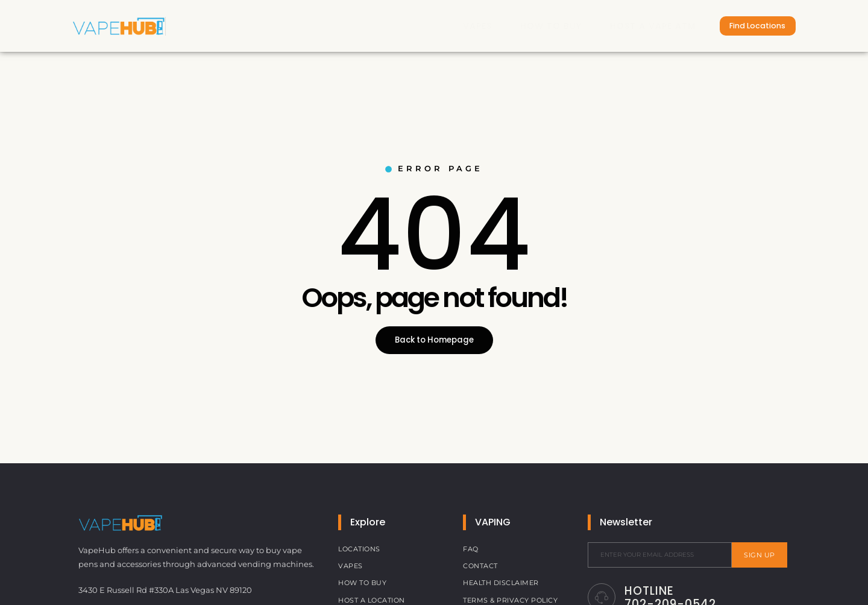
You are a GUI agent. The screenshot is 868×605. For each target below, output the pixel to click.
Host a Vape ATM (639, 25)
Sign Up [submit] (759, 555)
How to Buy (535, 25)
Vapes (460, 25)
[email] (660, 555)
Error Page (434, 168)
